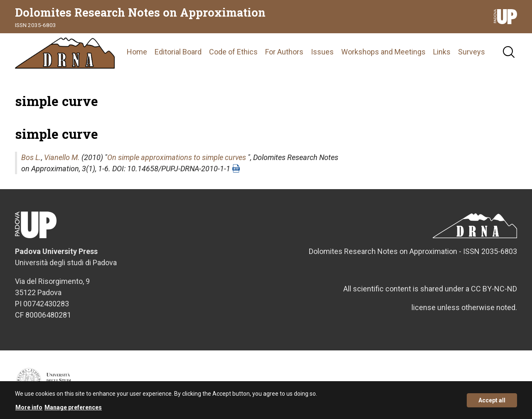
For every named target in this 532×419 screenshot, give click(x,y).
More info (29, 409)
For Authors (284, 52)
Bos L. (31, 157)
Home (137, 52)
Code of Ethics (233, 52)
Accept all (492, 402)
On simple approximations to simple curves (177, 157)
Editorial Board (178, 52)
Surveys (472, 52)
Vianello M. (62, 157)
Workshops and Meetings (383, 52)
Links (442, 52)
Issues (322, 52)
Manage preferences (73, 409)
